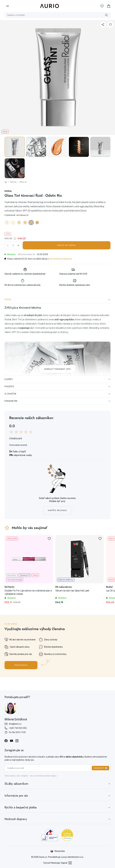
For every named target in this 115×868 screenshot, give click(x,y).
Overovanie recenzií (18, 445)
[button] (8, 245)
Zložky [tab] (57, 379)
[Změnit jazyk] (57, 851)
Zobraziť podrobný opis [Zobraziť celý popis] (57, 369)
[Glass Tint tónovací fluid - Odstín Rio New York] (13, 223)
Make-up (23, 182)
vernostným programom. (61, 259)
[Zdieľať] (103, 25)
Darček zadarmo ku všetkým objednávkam (25, 271)
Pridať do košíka (67, 245)
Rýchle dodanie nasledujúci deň (75, 283)
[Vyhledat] (106, 15)
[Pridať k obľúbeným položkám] (110, 25)
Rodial (8, 191)
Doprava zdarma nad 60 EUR (73, 271)
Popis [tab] (57, 299)
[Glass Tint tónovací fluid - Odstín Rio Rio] (31, 223)
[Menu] (8, 6)
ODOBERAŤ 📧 (100, 768)
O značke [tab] (57, 394)
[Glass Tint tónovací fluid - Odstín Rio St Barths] (25, 223)
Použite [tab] (57, 386)
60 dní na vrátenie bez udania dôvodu (23, 283)
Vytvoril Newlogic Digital (57, 863)
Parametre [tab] (57, 401)
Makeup (13, 182)
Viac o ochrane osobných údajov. (43, 776)
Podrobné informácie (17, 215)
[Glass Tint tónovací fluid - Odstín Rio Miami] (37, 223)
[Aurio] (50, 6)
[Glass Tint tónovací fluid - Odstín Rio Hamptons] (19, 223)
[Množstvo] (13, 245)
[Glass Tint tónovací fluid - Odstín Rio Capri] (7, 223)
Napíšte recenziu (57, 510)
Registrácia (21, 665)
